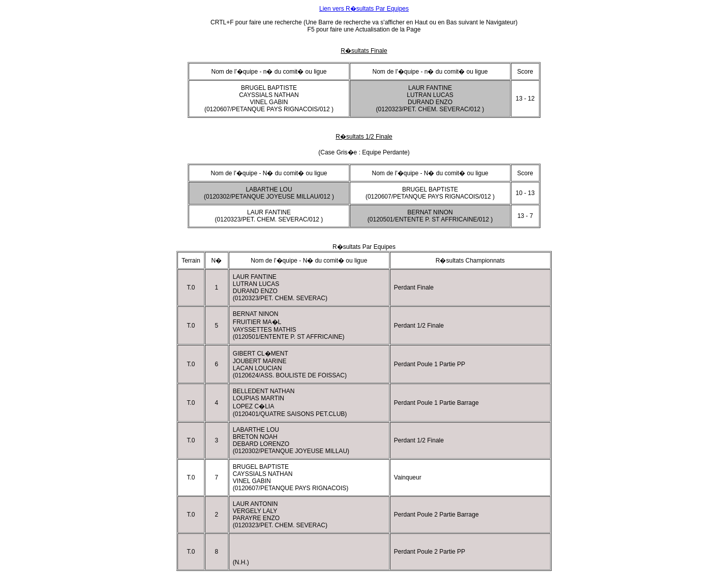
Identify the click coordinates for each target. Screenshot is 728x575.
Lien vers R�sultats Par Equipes (364, 9)
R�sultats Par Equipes (364, 247)
